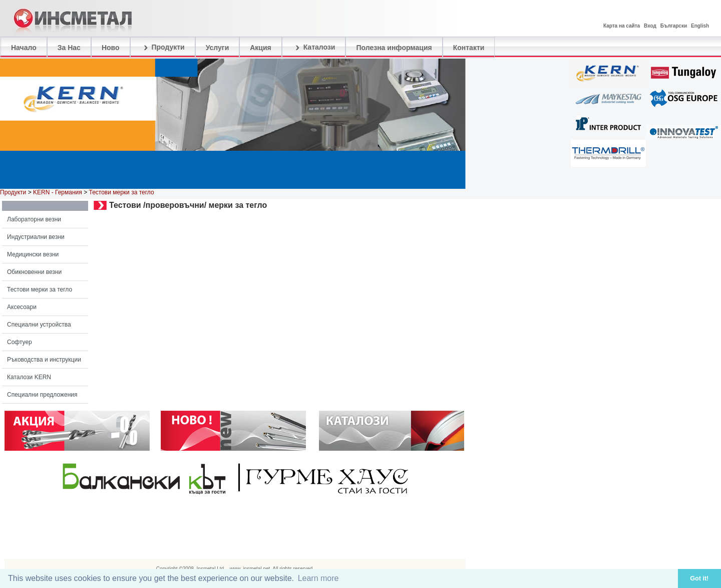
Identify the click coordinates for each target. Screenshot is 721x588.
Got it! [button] (699, 578)
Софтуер (20, 342)
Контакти (469, 48)
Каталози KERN (29, 377)
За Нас (69, 48)
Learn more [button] (318, 578)
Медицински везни (33, 254)
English (700, 26)
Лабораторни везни (34, 219)
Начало (24, 48)
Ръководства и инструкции (44, 360)
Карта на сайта (622, 26)
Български (674, 26)
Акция (261, 48)
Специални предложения (42, 395)
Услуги (218, 48)
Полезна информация (394, 48)
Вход (650, 26)
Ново (111, 48)
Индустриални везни (36, 237)
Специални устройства (39, 325)
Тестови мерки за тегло (40, 289)
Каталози (314, 48)
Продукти (163, 48)
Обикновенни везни (34, 272)
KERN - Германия (58, 192)
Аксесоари (22, 307)
